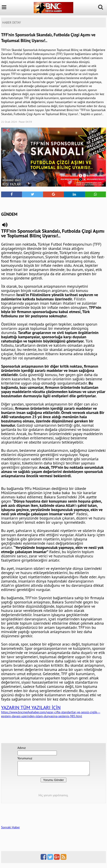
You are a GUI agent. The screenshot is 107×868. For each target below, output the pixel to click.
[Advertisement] (53, 204)
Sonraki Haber (10, 830)
